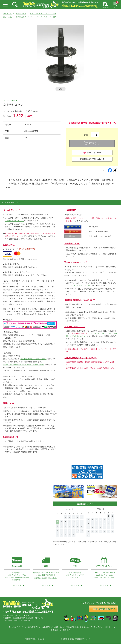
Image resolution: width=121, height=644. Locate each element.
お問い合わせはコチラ (104, 609)
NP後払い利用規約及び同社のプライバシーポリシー (23, 364)
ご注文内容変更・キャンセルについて (81, 358)
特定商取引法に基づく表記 (78, 627)
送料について (9, 403)
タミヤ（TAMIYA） (11, 100)
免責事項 (55, 630)
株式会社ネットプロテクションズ (33, 359)
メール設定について (12, 210)
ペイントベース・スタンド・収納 (43, 14)
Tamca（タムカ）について (76, 262)
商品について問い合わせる (92, 159)
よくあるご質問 (31, 627)
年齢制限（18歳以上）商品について (80, 300)
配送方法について (11, 437)
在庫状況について (72, 244)
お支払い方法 (9, 245)
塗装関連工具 (21, 14)
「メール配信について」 (14, 221)
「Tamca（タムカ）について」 (80, 285)
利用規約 (67, 630)
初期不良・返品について (75, 327)
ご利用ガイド (14, 627)
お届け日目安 (70, 210)
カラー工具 (7, 14)
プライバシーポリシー (103, 627)
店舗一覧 (58, 627)
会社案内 (46, 627)
